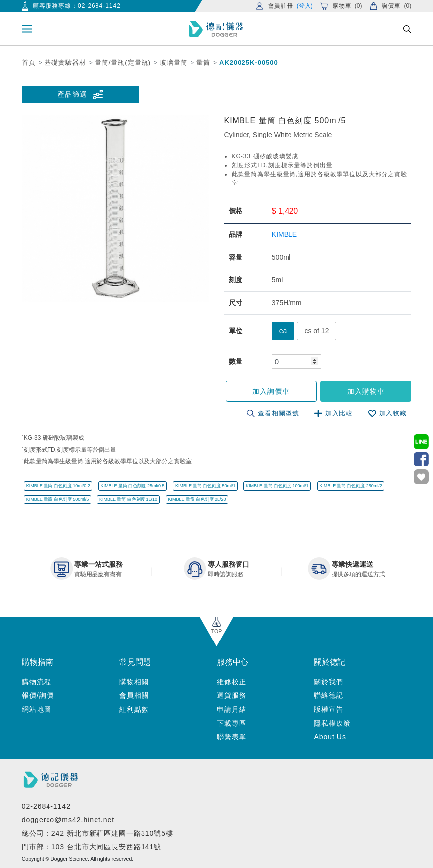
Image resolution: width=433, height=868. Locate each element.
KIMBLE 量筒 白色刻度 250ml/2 (351, 486)
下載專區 (232, 723)
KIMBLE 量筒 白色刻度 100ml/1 (277, 486)
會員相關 (134, 695)
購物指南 (38, 662)
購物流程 (37, 682)
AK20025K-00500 (249, 63)
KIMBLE (284, 234)
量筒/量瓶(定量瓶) (123, 63)
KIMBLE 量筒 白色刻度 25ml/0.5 (132, 486)
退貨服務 (232, 695)
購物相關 (134, 682)
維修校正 (232, 682)
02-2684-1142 (99, 6)
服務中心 (233, 662)
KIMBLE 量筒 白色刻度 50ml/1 (205, 486)
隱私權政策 (332, 723)
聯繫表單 (232, 737)
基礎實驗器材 (65, 63)
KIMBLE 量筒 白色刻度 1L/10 (128, 499)
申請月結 (232, 709)
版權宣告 (329, 709)
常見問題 (135, 662)
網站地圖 (37, 709)
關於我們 (329, 682)
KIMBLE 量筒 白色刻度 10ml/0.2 (58, 486)
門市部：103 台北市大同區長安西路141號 (92, 847)
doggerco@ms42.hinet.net (68, 820)
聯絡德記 (329, 695)
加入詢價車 (271, 391)
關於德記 (330, 662)
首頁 (29, 63)
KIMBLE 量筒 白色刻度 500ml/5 (58, 499)
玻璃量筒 (174, 63)
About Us (330, 737)
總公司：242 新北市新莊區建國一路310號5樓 (97, 833)
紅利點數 (134, 709)
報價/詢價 (38, 695)
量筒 (203, 63)
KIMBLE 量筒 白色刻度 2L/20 (197, 499)
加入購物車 (366, 391)
